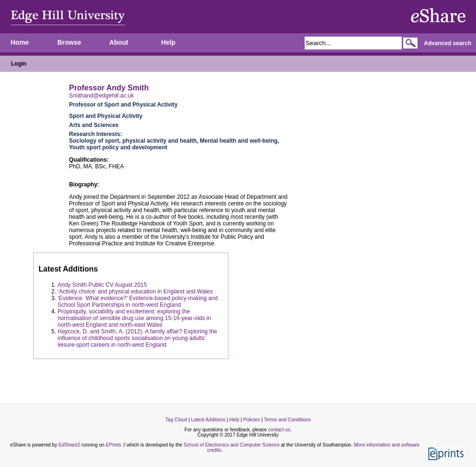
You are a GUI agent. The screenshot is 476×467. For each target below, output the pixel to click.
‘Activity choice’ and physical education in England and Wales (135, 292)
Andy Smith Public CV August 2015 (102, 285)
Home (20, 43)
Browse (69, 43)
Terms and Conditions (287, 420)
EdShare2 (69, 445)
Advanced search (448, 43)
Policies (252, 420)
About (119, 43)
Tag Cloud (176, 420)
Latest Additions (208, 420)
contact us (279, 430)
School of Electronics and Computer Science (232, 445)
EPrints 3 (115, 445)
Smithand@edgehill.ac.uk (101, 96)
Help (169, 43)
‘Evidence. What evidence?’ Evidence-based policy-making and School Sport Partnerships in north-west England (138, 302)
